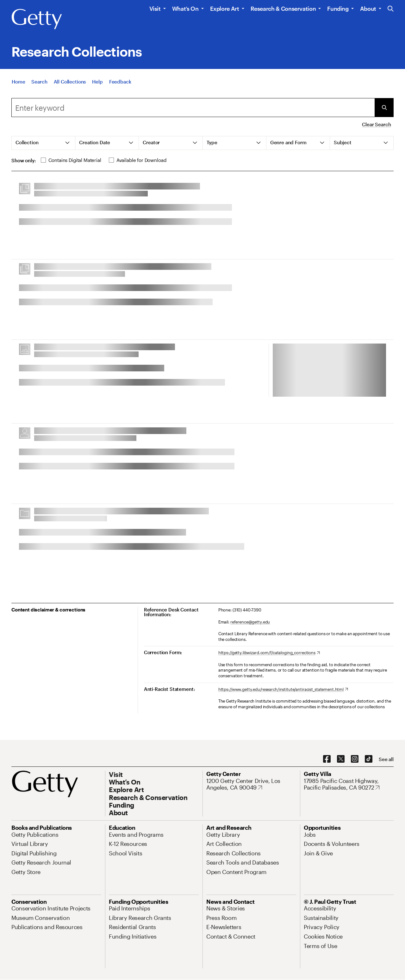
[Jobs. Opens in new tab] (310, 834)
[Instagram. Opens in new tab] (355, 759)
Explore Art (225, 9)
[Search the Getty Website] (391, 9)
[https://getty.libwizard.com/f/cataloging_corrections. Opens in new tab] (269, 653)
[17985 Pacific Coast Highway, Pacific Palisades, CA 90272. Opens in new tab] (349, 784)
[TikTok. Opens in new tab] (369, 759)
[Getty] (37, 19)
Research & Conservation (283, 9)
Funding (338, 9)
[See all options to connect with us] (386, 759)
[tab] (44, 143)
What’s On (185, 9)
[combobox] (193, 108)
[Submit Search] (384, 108)
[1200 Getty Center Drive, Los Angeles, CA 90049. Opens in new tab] (251, 784)
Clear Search (376, 124)
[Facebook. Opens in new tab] (327, 759)
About (368, 9)
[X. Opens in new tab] (341, 759)
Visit (155, 9)
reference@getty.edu (250, 622)
